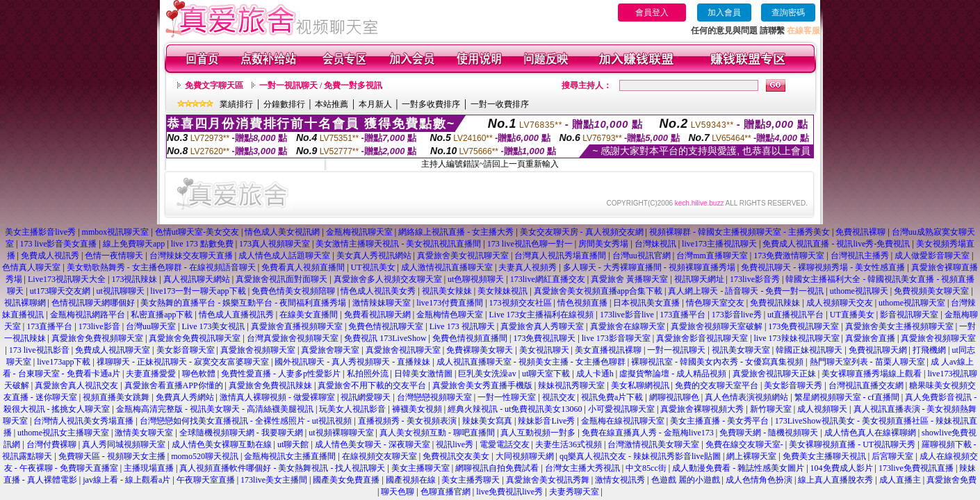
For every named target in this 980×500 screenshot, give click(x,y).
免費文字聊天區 (214, 85)
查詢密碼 (788, 12)
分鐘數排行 (284, 104)
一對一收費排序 (500, 104)
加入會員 (724, 12)
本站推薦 (332, 104)
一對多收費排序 (431, 104)
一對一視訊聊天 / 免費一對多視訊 (321, 85)
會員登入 (652, 12)
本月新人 (375, 104)
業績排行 (236, 104)
